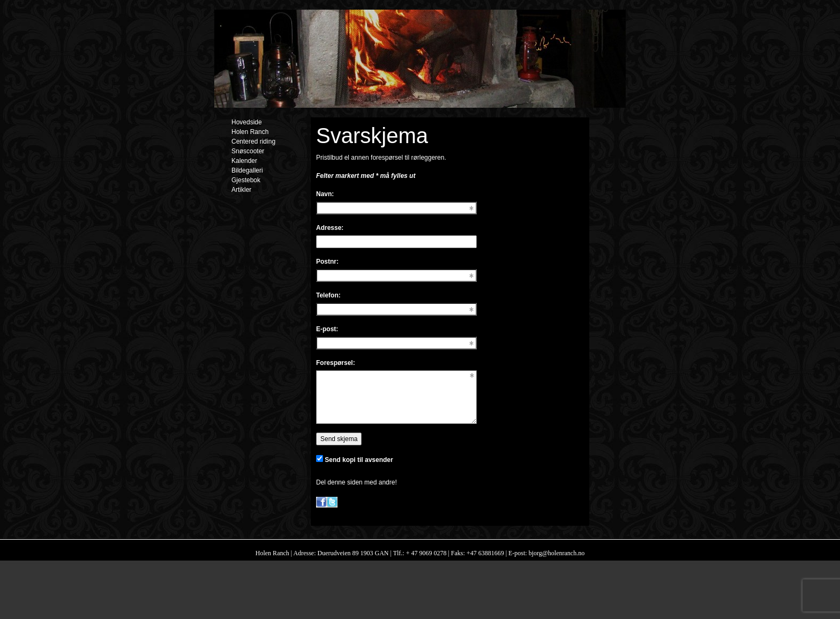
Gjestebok (246, 180)
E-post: (327, 329)
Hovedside (247, 122)
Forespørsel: (336, 363)
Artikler (241, 190)
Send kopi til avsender (359, 460)
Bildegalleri (247, 170)
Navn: (325, 194)
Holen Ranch (250, 132)
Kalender (244, 161)
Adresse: (330, 228)
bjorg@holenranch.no (556, 553)
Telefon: (328, 295)
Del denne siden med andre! (357, 482)
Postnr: (327, 262)
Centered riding (253, 141)
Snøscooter (248, 151)
